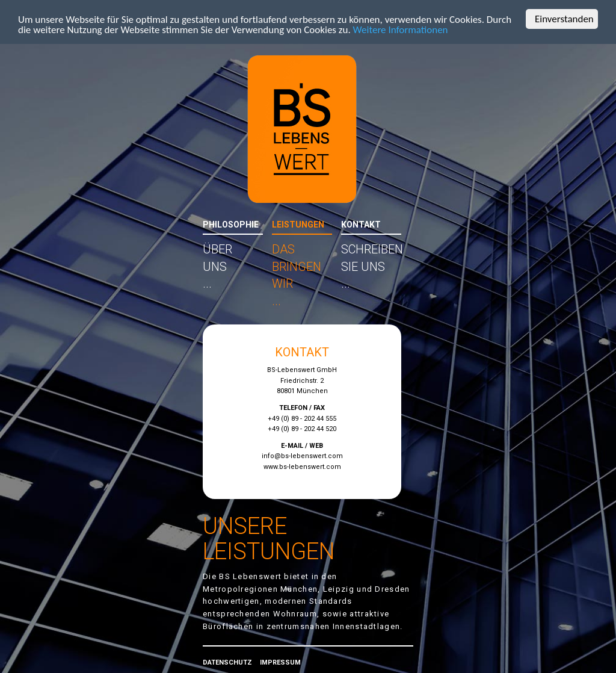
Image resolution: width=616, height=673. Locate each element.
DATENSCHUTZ (227, 662)
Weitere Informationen (401, 30)
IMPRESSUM (280, 662)
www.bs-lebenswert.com (302, 467)
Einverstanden (564, 19)
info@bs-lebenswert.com (302, 456)
